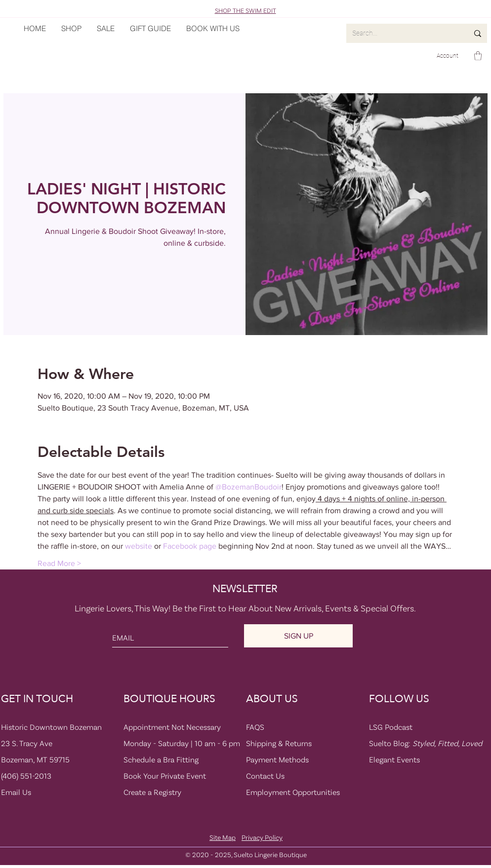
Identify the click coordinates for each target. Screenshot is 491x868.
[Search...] (403, 33)
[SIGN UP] (298, 636)
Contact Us (265, 776)
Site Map (223, 837)
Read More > (59, 563)
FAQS (255, 727)
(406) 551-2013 (26, 776)
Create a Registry (152, 792)
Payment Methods (277, 759)
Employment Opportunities (293, 792)
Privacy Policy (262, 837)
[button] (478, 56)
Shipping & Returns (279, 743)
